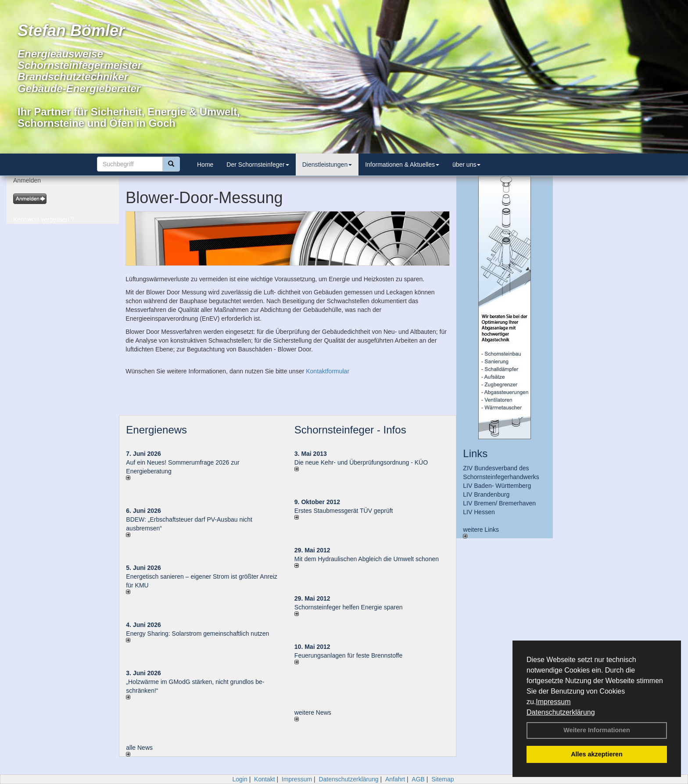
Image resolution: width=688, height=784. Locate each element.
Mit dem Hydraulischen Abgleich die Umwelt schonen (367, 559)
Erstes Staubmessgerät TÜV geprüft (344, 511)
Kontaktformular (328, 371)
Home (205, 165)
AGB (418, 779)
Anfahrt (395, 779)
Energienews (156, 430)
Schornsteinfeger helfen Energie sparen (349, 607)
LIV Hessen (479, 512)
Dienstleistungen (327, 165)
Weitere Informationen (597, 730)
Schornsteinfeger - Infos (350, 430)
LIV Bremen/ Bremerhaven (499, 503)
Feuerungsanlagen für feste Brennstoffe (348, 655)
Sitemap (443, 779)
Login (240, 779)
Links (475, 453)
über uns (466, 165)
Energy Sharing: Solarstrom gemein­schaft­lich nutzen (197, 634)
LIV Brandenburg (486, 494)
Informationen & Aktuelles (402, 165)
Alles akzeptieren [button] (597, 754)
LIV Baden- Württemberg (497, 486)
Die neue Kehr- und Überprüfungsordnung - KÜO (361, 462)
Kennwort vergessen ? (44, 219)
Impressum (553, 702)
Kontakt (264, 779)
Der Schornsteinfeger (258, 165)
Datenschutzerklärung (561, 712)
